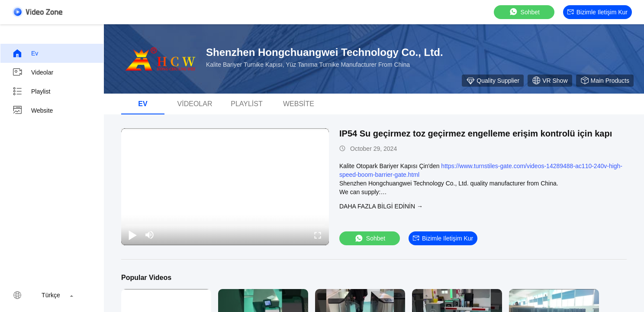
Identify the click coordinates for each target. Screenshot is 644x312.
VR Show (550, 81)
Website (32, 110)
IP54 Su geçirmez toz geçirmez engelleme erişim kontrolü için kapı (476, 133)
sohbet (524, 12)
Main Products (605, 81)
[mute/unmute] (150, 235)
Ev (25, 53)
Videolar (33, 72)
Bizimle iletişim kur (597, 12)
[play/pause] (132, 235)
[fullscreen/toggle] (318, 235)
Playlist (31, 91)
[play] (225, 187)
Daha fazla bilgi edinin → (381, 206)
